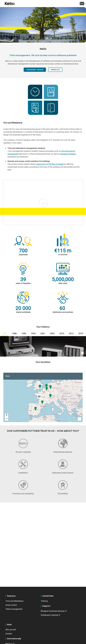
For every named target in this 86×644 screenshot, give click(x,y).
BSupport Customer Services (53, 611)
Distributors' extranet (49, 615)
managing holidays (68, 154)
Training (44, 601)
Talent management (14, 609)
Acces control (11, 605)
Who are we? (11, 630)
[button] (40, 387)
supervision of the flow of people (50, 164)
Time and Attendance (14, 601)
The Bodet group (35, 70)
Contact (9, 634)
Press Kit (55, 70)
